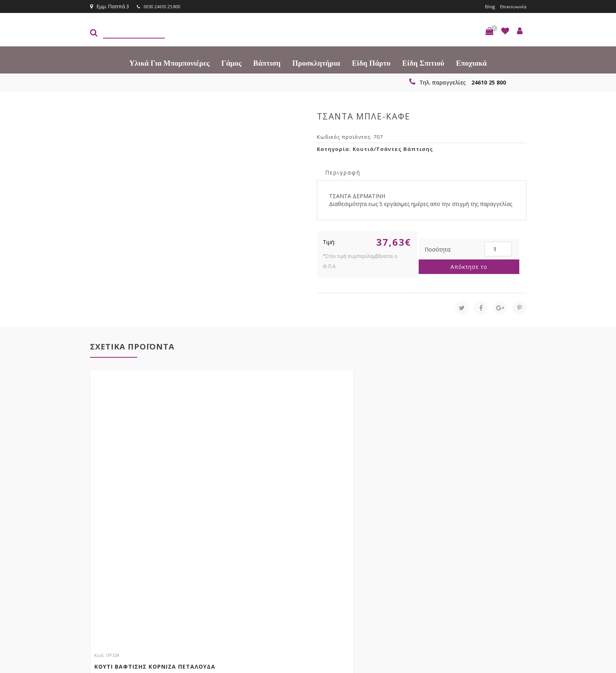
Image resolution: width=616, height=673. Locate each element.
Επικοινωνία (511, 6)
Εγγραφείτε (505, 554)
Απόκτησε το (469, 266)
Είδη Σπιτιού (423, 63)
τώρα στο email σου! (218, 553)
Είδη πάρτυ (371, 63)
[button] (489, 31)
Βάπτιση (267, 63)
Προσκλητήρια (316, 63)
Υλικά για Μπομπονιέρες (169, 63)
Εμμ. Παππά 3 (109, 6)
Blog (486, 6)
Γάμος (231, 63)
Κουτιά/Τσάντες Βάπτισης (393, 149)
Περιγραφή (343, 172)
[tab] (343, 172)
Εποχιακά (471, 63)
